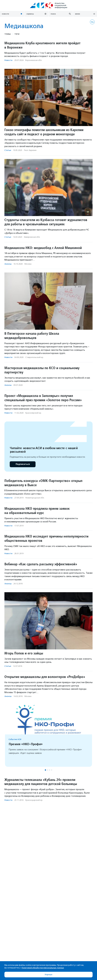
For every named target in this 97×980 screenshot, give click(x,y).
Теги (17, 34)
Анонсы (8, 264)
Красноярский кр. (33, 413)
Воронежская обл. (34, 60)
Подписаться (23, 464)
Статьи (8, 150)
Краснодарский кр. (34, 800)
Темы (8, 34)
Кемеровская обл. (32, 237)
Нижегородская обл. (35, 498)
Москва (28, 264)
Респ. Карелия (30, 150)
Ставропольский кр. (34, 357)
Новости (8, 60)
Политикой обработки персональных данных (43, 968)
